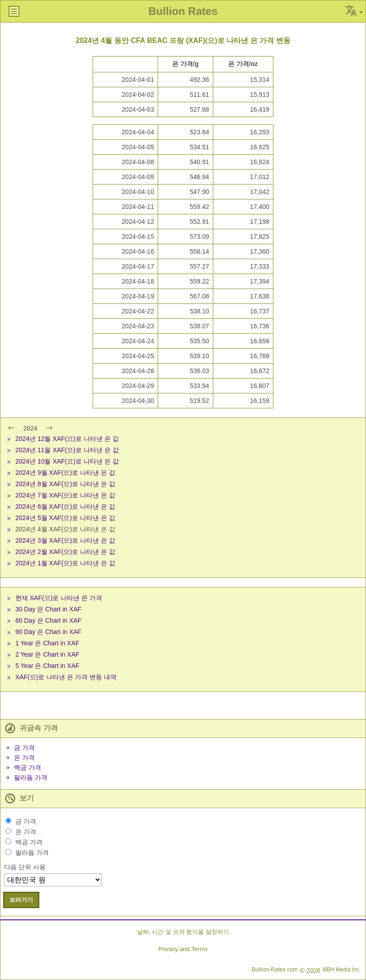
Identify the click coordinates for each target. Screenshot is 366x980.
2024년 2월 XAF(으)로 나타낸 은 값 (65, 552)
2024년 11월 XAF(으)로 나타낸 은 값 (67, 450)
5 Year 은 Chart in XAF (47, 666)
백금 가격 (28, 767)
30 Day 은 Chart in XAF (48, 609)
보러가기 (21, 900)
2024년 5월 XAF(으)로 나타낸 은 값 (65, 518)
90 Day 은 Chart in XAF (48, 632)
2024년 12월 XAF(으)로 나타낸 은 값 (67, 439)
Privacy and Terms (183, 949)
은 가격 (24, 757)
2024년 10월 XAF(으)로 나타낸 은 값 (67, 461)
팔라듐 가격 (31, 777)
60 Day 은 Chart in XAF (48, 620)
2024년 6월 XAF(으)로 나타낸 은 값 (65, 507)
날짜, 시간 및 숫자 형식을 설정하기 (183, 932)
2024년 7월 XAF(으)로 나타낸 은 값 (65, 495)
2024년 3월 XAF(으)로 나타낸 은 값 (65, 540)
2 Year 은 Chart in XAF (47, 654)
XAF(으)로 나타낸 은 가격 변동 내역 (66, 677)
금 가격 (24, 748)
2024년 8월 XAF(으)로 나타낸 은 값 (65, 484)
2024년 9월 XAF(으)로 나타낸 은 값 (65, 473)
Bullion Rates (183, 11)
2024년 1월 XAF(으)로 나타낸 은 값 (65, 563)
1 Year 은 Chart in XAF (47, 643)
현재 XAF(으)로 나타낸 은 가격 (59, 598)
